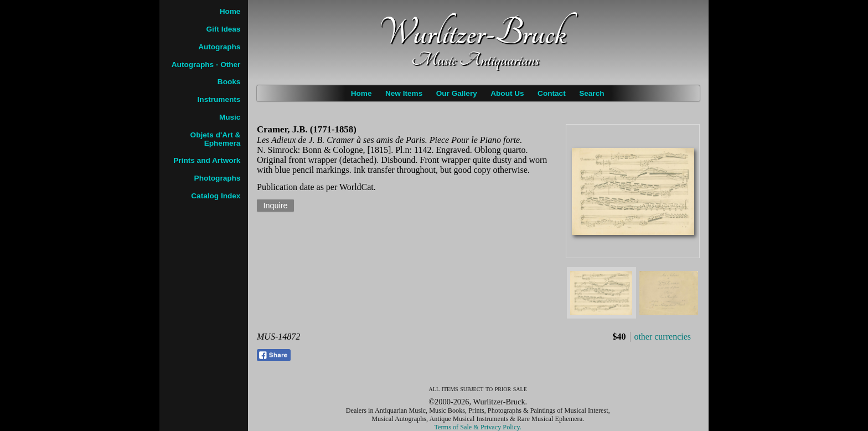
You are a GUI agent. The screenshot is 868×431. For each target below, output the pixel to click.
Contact (552, 93)
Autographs (219, 47)
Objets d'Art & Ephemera (216, 139)
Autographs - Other (206, 65)
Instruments (219, 99)
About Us (507, 93)
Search (591, 93)
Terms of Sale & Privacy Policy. (478, 427)
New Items (404, 93)
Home (361, 93)
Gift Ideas (223, 29)
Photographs (218, 178)
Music (230, 117)
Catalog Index (216, 196)
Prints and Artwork (207, 160)
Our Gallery (457, 93)
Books (229, 82)
